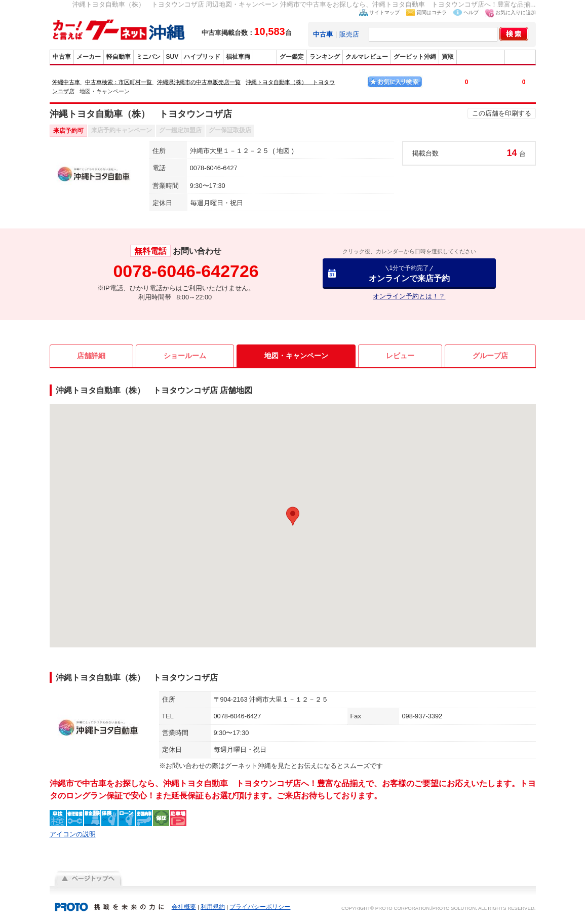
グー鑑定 (292, 57)
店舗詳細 (91, 356)
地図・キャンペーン (296, 356)
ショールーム (185, 356)
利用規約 (213, 907)
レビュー (400, 356)
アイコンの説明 (73, 834)
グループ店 (490, 356)
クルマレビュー (367, 57)
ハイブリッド (202, 57)
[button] (293, 516)
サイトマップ (384, 12)
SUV (172, 57)
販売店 (349, 34)
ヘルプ (471, 12)
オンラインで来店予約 (409, 273)
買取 (448, 57)
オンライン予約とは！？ (409, 296)
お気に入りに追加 (516, 12)
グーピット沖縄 (415, 57)
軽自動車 (119, 57)
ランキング (325, 57)
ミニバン (148, 57)
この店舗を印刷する (502, 113)
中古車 (62, 57)
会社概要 (184, 907)
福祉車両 (238, 57)
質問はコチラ (432, 12)
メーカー (89, 57)
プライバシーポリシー (260, 907)
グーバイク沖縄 (481, 57)
